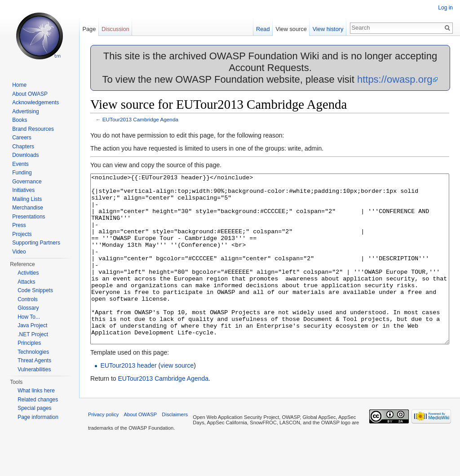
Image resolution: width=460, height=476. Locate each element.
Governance (27, 182)
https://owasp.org (395, 79)
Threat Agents (34, 360)
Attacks (26, 282)
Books (20, 120)
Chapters (23, 147)
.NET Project (33, 334)
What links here (36, 391)
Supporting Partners (36, 243)
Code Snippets (35, 290)
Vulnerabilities (34, 369)
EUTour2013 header (128, 399)
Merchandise (28, 208)
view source (177, 399)
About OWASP (30, 94)
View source (291, 29)
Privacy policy (103, 448)
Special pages (34, 408)
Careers (22, 138)
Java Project (32, 325)
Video (19, 252)
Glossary (28, 308)
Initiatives (23, 190)
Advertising (25, 111)
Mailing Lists (27, 199)
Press (19, 225)
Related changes (38, 400)
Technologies (33, 352)
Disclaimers (175, 448)
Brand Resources (33, 129)
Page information (38, 417)
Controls (28, 299)
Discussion (115, 29)
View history (328, 29)
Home (19, 85)
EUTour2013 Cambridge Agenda (140, 119)
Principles (29, 343)
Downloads (25, 155)
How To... (29, 317)
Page (89, 29)
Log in (445, 8)
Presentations (29, 217)
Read (263, 29)
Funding (22, 173)
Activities (28, 273)
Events (20, 164)
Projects (22, 234)
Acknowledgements (35, 102)
